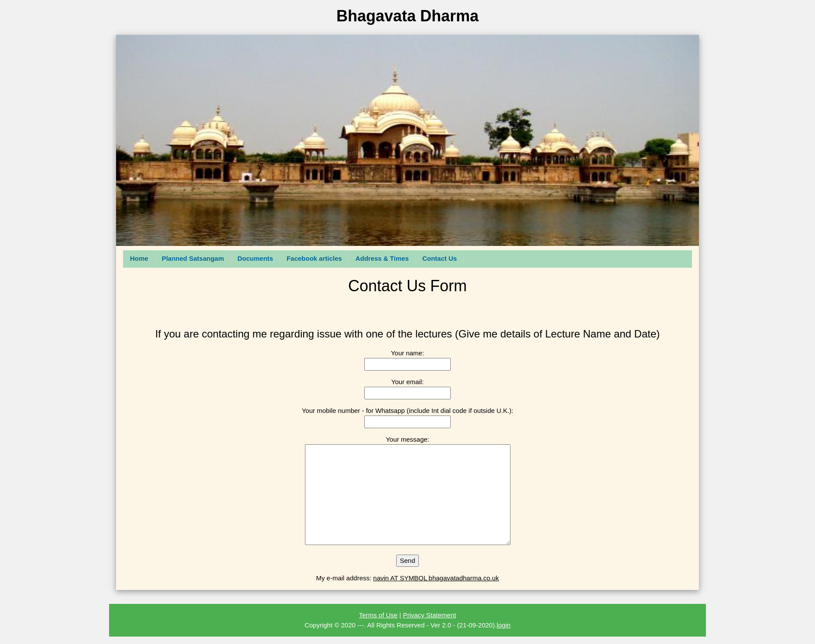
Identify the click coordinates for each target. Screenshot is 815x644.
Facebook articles (314, 258)
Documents (255, 258)
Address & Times (382, 258)
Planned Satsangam (193, 258)
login (503, 625)
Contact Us (440, 258)
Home (139, 258)
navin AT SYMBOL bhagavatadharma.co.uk (436, 578)
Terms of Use (378, 615)
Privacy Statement (429, 615)
